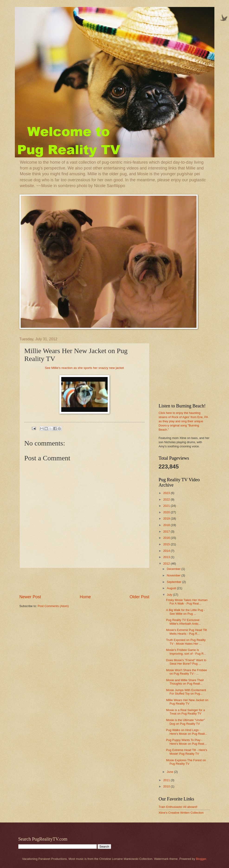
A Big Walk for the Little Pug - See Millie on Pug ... (185, 612)
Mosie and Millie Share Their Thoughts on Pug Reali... (185, 682)
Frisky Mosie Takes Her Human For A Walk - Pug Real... (187, 602)
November (174, 575)
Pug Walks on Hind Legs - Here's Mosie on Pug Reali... (187, 732)
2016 (167, 538)
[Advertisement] (84, 581)
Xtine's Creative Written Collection (181, 813)
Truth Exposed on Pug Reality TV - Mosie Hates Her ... (186, 642)
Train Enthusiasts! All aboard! (178, 807)
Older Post (139, 597)
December (174, 569)
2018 (167, 525)
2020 (167, 512)
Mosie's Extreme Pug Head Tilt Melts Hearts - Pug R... (187, 632)
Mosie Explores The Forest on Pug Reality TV (186, 762)
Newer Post (30, 597)
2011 (167, 780)
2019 (167, 519)
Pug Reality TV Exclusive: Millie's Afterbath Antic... (184, 622)
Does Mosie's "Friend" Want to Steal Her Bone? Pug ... (186, 662)
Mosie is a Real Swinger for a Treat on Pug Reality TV (185, 712)
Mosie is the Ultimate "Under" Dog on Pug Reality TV (185, 722)
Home (85, 597)
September (175, 582)
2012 (167, 564)
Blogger (201, 859)
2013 (167, 557)
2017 (167, 532)
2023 (167, 493)
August (172, 588)
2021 (167, 506)
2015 (167, 544)
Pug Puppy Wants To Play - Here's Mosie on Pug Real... (186, 742)
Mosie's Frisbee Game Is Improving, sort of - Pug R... (186, 652)
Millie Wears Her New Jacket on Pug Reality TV (187, 702)
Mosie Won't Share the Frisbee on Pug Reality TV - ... (187, 672)
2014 (167, 551)
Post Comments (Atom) (53, 606)
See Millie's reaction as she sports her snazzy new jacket (84, 368)
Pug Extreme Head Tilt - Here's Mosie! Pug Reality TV (187, 752)
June (171, 772)
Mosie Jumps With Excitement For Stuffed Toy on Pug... (186, 692)
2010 (167, 786)
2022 (167, 499)
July (170, 595)
